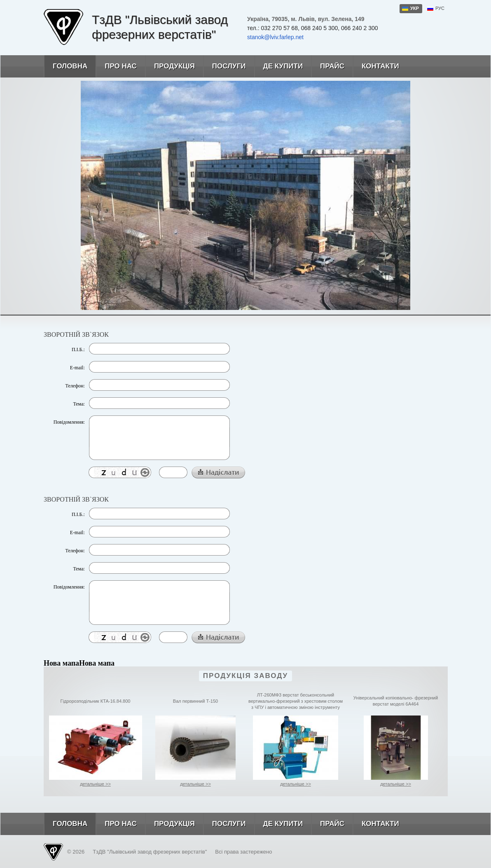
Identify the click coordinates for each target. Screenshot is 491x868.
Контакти (376, 66)
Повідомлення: (69, 422)
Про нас (116, 66)
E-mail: (77, 368)
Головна (65, 66)
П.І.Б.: (78, 350)
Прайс (328, 66)
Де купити (279, 66)
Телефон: (75, 386)
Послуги (224, 66)
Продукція (170, 66)
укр (415, 8)
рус (440, 8)
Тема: (79, 404)
